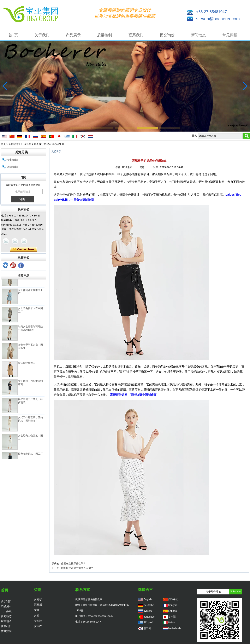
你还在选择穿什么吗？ (73, 563)
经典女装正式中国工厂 (30, 455)
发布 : (157, 167)
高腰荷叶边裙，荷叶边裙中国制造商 (133, 395)
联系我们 (136, 35)
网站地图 (6, 621)
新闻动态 (198, 35)
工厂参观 (6, 611)
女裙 (37, 615)
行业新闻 (26, 144)
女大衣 (38, 626)
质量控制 (105, 35)
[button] (80, 128)
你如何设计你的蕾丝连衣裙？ (77, 568)
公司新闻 (12, 167)
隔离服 (38, 605)
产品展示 (73, 35)
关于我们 (42, 35)
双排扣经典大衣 (27, 364)
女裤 (37, 610)
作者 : (119, 167)
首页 (3, 144)
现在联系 (23, 249)
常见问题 (230, 35)
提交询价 (167, 35)
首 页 (13, 35)
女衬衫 (38, 599)
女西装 (38, 621)
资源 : (143, 167)
